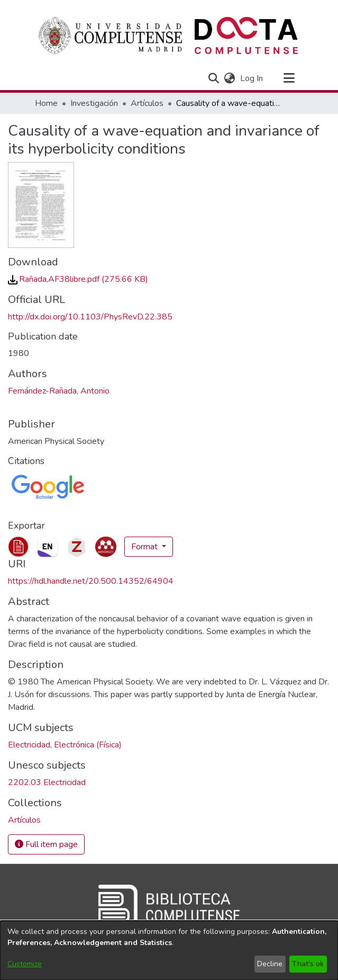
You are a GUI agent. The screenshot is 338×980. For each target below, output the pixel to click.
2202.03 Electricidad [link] (47, 782)
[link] (78, 279)
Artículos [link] (147, 103)
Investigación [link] (94, 103)
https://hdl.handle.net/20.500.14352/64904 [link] (91, 581)
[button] (214, 78)
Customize (25, 964)
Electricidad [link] (29, 745)
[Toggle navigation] (289, 78)
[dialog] (169, 950)
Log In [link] (252, 78)
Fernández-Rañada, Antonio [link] (59, 391)
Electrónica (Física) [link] (88, 745)
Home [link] (46, 103)
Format (145, 547)
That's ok (308, 964)
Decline (270, 964)
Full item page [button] (46, 844)
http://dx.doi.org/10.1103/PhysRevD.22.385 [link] (90, 317)
